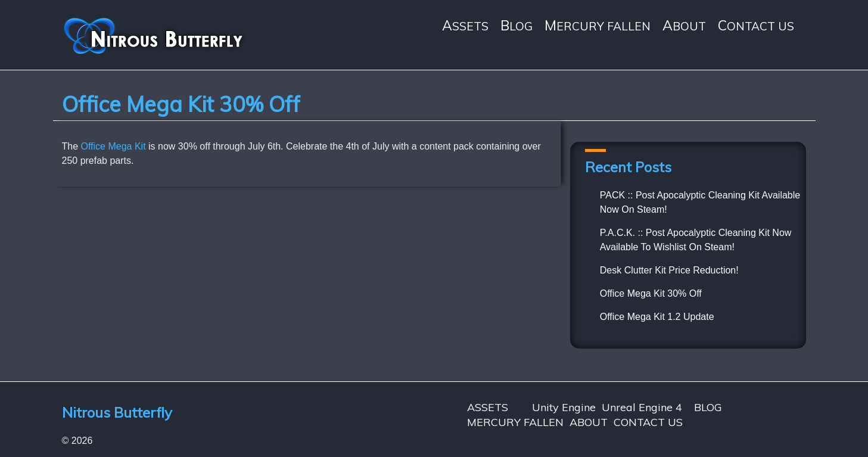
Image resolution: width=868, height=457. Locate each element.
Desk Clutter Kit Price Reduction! (669, 270)
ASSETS (465, 26)
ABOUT (684, 26)
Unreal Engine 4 (642, 407)
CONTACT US (756, 26)
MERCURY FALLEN (598, 26)
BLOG (517, 26)
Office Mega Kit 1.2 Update (657, 317)
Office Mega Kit (113, 146)
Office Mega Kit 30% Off (651, 293)
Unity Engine (564, 407)
